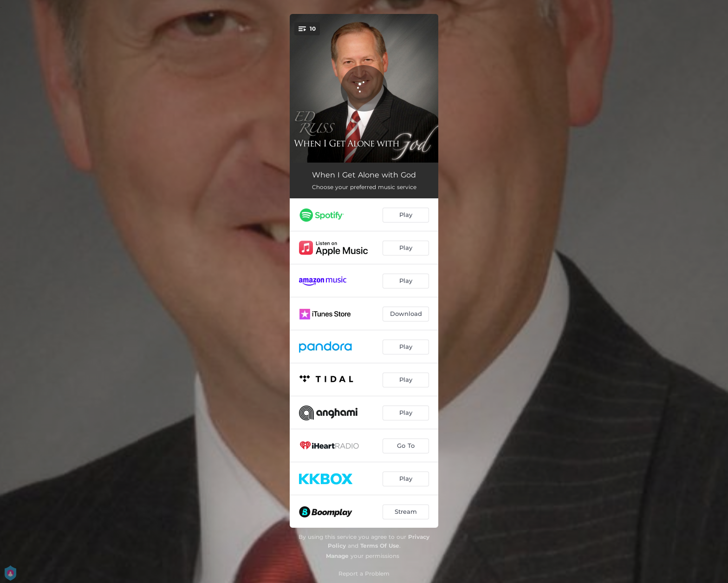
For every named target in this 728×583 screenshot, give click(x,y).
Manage (337, 556)
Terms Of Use (380, 546)
